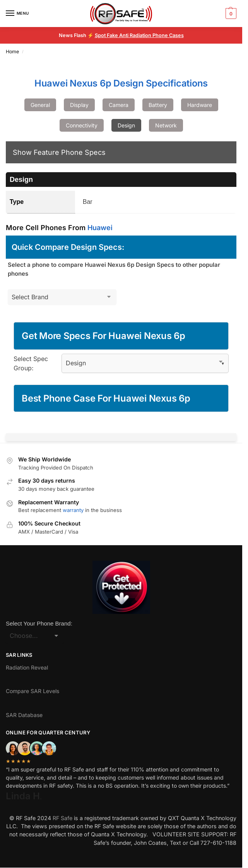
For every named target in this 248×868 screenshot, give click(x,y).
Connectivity (82, 125)
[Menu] (17, 14)
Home (12, 52)
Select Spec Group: (31, 363)
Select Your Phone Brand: (39, 623)
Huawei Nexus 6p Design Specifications (121, 83)
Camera (119, 105)
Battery (158, 105)
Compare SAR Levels (32, 691)
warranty (73, 510)
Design (126, 125)
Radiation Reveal (27, 667)
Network (166, 125)
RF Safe (62, 818)
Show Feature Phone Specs (59, 152)
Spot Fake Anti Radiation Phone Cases (139, 35)
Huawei (100, 228)
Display (79, 105)
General (40, 105)
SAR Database (24, 715)
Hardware (200, 105)
